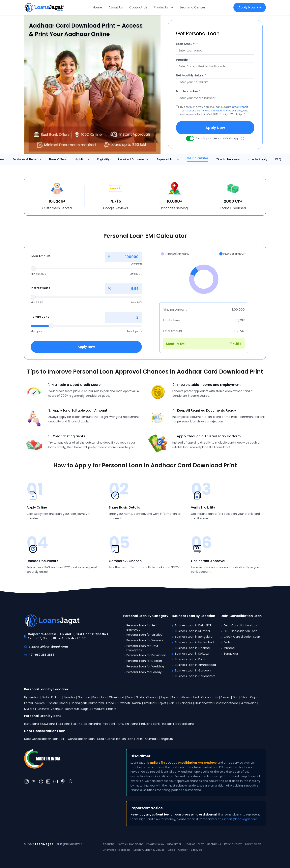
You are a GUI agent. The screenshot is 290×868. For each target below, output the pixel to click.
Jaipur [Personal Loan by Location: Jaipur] (165, 697)
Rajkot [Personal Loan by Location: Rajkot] (162, 703)
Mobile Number (188, 91)
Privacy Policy (234, 111)
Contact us (214, 844)
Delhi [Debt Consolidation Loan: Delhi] (227, 642)
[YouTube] (56, 782)
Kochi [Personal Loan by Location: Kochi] (64, 703)
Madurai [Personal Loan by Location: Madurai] (99, 709)
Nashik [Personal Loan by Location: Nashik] (137, 703)
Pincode (183, 60)
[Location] (63, 782)
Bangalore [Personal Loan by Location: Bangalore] (99, 697)
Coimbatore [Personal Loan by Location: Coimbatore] (210, 697)
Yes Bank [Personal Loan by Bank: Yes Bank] (109, 724)
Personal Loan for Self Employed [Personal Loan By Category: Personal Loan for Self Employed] (142, 628)
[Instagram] (27, 782)
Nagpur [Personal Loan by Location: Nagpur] (86, 709)
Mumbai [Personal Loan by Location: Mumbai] (70, 697)
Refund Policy (233, 844)
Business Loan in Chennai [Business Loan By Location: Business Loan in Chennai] (193, 648)
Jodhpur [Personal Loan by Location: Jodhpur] (57, 709)
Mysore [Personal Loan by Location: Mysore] (29, 709)
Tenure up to (40, 317)
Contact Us (138, 7)
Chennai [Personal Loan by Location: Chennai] (152, 697)
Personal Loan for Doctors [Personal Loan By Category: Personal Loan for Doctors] (144, 661)
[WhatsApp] (70, 782)
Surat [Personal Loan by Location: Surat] (175, 697)
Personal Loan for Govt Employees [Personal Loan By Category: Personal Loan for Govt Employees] (142, 648)
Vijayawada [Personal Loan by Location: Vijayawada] (248, 703)
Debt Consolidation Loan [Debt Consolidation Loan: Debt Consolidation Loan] (241, 625)
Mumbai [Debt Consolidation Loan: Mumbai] (229, 648)
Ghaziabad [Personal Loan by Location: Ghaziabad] (117, 697)
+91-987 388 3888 (39, 655)
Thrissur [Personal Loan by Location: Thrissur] (53, 703)
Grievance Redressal (117, 850)
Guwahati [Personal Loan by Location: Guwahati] (123, 703)
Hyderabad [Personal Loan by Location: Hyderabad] (32, 697)
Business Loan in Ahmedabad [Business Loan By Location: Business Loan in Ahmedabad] (195, 665)
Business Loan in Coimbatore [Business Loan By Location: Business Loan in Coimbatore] (195, 676)
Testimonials (253, 844)
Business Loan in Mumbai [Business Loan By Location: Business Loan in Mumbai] (192, 631)
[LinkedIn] (48, 782)
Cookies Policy (194, 844)
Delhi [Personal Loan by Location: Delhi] (45, 697)
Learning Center (193, 7)
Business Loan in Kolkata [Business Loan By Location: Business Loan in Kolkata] (192, 654)
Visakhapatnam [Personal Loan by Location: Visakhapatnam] (227, 703)
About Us (116, 7)
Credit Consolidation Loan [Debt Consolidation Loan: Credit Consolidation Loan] (242, 637)
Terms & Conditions (130, 844)
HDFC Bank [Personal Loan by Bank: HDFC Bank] (32, 724)
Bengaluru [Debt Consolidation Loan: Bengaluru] (231, 654)
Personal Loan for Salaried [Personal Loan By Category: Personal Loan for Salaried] (144, 635)
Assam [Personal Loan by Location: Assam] (225, 697)
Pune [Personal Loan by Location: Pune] (130, 697)
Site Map (197, 850)
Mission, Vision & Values (149, 850)
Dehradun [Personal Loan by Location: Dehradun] (72, 709)
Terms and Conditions (211, 111)
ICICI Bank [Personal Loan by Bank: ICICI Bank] (48, 724)
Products (164, 7)
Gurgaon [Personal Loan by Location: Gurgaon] (84, 697)
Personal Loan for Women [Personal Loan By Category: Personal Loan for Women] (145, 640)
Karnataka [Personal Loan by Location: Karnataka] (97, 703)
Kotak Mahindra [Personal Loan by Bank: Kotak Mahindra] (90, 724)
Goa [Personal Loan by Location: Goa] (236, 697)
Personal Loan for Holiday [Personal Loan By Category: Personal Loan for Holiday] (144, 672)
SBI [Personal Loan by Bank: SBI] (75, 724)
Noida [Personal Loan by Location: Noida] (140, 697)
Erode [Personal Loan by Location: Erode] (110, 703)
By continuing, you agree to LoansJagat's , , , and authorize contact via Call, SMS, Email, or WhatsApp (214, 111)
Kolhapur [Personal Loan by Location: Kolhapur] (186, 703)
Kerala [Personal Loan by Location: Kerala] (28, 703)
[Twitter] (34, 782)
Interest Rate (41, 288)
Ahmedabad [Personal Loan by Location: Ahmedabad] (190, 697)
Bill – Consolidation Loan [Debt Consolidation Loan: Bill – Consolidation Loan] (241, 631)
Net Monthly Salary (191, 75)
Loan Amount (187, 44)
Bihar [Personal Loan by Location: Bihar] (244, 697)
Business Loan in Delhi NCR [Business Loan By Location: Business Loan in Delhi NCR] (193, 625)
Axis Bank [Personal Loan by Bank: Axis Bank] (64, 724)
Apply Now (250, 7)
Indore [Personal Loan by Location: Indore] (112, 709)
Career (183, 850)
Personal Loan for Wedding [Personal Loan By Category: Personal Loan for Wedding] (145, 666)
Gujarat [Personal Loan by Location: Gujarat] (255, 697)
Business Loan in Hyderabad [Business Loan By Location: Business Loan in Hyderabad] (194, 642)
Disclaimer (174, 844)
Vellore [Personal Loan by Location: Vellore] (40, 703)
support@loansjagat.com (46, 647)
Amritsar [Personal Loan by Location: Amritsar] (150, 703)
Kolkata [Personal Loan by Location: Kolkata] (56, 697)
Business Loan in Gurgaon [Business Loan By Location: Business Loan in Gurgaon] (193, 670)
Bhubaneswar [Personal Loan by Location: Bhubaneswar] (204, 703)
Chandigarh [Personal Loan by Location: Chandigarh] (79, 703)
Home (97, 7)
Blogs (171, 850)
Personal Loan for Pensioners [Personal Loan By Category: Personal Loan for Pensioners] (147, 655)
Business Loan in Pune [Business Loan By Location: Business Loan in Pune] (190, 659)
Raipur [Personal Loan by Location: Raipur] (173, 703)
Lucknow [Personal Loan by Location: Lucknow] (43, 709)
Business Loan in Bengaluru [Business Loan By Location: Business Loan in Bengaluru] (194, 637)
